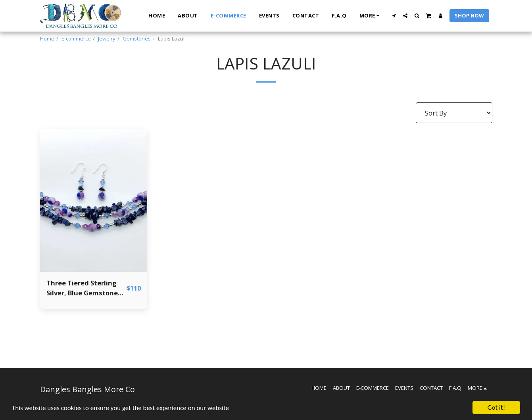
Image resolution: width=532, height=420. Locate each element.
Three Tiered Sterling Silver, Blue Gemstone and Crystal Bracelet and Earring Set (82, 288)
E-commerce (76, 39)
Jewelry (107, 39)
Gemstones (137, 39)
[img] (94, 200)
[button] (394, 16)
